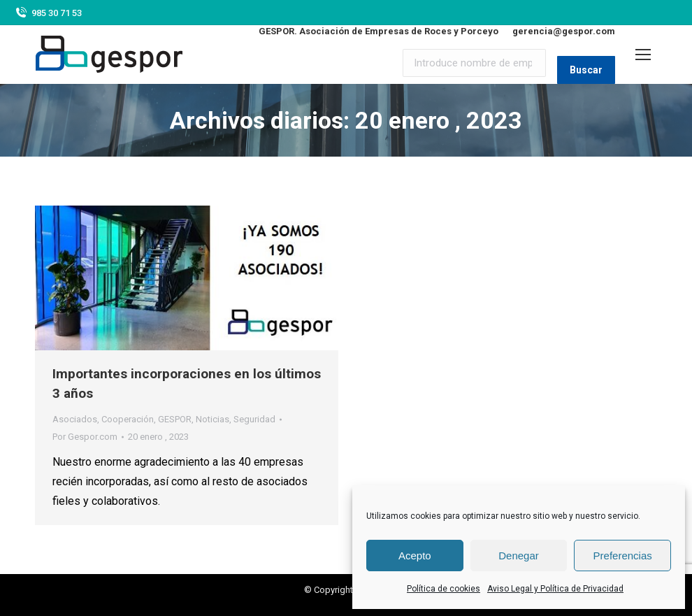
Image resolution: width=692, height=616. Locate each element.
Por (85, 437)
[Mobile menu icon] (643, 55)
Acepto (415, 556)
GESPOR (175, 419)
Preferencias (623, 556)
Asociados (75, 419)
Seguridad (254, 419)
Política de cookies (444, 589)
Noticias (212, 419)
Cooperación (128, 419)
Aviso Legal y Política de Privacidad (555, 589)
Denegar (519, 556)
